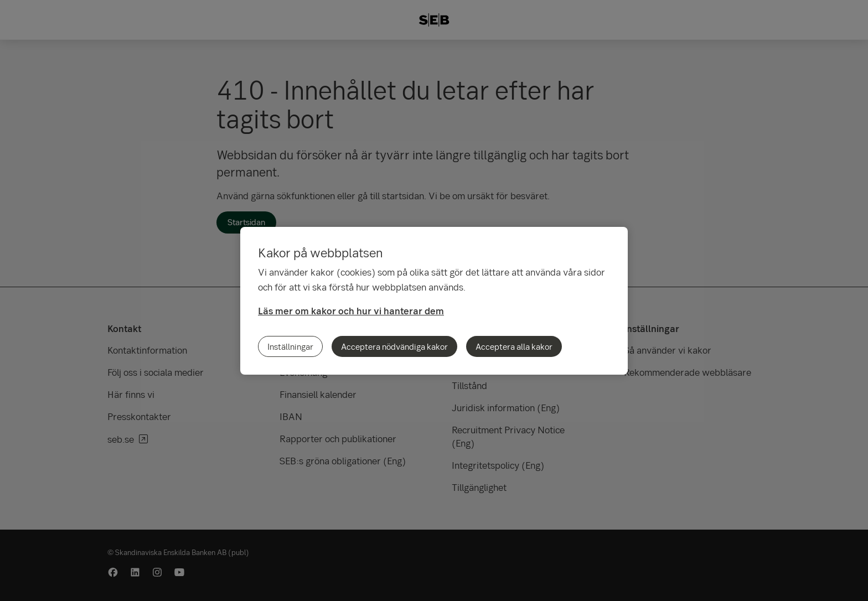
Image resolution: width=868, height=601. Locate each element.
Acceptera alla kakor (514, 346)
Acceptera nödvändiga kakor (394, 346)
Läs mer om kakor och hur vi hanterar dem (351, 311)
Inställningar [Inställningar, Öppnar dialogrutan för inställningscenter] (290, 346)
